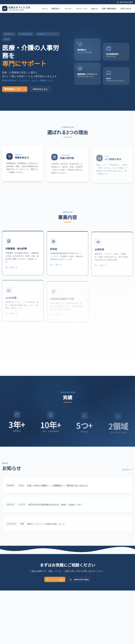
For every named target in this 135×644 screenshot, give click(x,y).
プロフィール (81, 8)
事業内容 (56, 8)
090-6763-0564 (125, 2)
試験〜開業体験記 (109, 8)
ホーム (45, 8)
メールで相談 (55, 579)
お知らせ (94, 8)
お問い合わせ (126, 8)
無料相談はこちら (15, 89)
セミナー (69, 8)
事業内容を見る (40, 89)
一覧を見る (127, 472)
